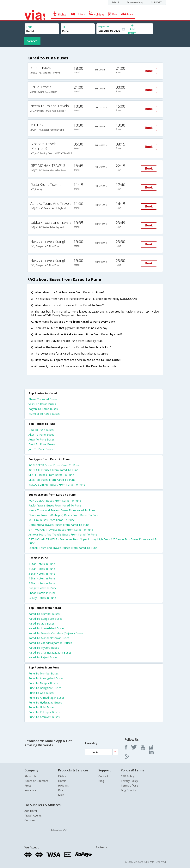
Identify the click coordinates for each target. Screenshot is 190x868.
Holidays (63, 785)
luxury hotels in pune (42, 598)
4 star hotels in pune (42, 578)
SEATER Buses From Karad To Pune (51, 475)
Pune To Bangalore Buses (45, 688)
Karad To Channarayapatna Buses (50, 652)
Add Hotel (31, 811)
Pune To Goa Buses (41, 693)
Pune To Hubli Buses (42, 707)
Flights (62, 776)
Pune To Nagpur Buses (43, 683)
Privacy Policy (129, 781)
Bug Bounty (128, 790)
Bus (61, 790)
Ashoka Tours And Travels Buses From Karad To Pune (63, 534)
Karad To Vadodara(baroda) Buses (50, 643)
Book (149, 71)
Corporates (31, 820)
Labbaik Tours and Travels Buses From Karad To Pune (63, 548)
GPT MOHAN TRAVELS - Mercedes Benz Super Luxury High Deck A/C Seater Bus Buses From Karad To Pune (93, 541)
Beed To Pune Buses (42, 444)
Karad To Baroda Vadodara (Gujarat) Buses (56, 633)
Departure (104, 26)
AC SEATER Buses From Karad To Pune (53, 470)
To (64, 27)
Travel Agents (33, 815)
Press (28, 785)
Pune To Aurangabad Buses (46, 678)
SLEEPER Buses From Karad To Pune (52, 480)
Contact (103, 776)
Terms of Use (129, 785)
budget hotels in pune (43, 588)
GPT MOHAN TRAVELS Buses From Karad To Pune (61, 530)
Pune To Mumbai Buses (44, 673)
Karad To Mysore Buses (44, 648)
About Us (30, 776)
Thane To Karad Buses (43, 399)
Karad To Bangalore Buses (45, 619)
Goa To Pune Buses (41, 430)
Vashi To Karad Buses (42, 404)
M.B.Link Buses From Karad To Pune (52, 520)
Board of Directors (36, 781)
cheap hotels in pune (42, 593)
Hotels (62, 781)
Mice (61, 795)
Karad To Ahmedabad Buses (46, 628)
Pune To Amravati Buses (44, 717)
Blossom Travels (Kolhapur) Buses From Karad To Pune (64, 515)
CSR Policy (127, 776)
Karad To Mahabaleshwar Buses (49, 638)
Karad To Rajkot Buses (43, 657)
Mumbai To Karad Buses (44, 414)
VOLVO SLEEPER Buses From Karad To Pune (57, 485)
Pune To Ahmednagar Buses (46, 698)
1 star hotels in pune (42, 564)
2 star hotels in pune (42, 569)
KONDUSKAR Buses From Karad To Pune (55, 501)
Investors (30, 790)
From (29, 27)
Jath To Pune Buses (41, 449)
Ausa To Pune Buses (42, 439)
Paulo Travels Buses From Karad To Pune (55, 505)
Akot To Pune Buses (41, 435)
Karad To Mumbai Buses (44, 614)
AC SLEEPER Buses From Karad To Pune (54, 465)
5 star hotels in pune (42, 583)
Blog (101, 781)
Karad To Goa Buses (42, 623)
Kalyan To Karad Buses (43, 409)
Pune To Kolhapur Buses (44, 712)
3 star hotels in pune (42, 574)
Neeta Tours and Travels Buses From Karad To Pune (62, 510)
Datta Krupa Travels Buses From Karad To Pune (59, 525)
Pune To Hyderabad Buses (45, 702)
